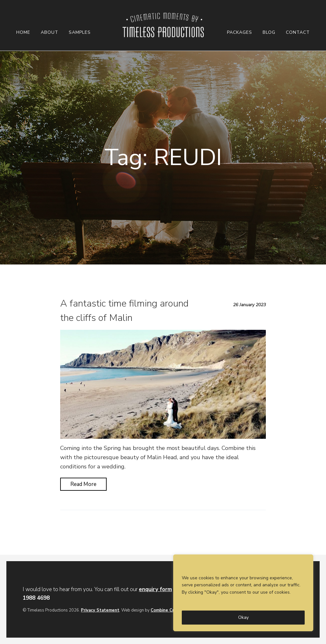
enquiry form (155, 589)
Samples (80, 33)
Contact (298, 33)
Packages (240, 33)
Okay (243, 617)
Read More (83, 484)
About (50, 33)
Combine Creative (169, 610)
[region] (243, 593)
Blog (269, 33)
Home (23, 33)
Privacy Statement (100, 610)
